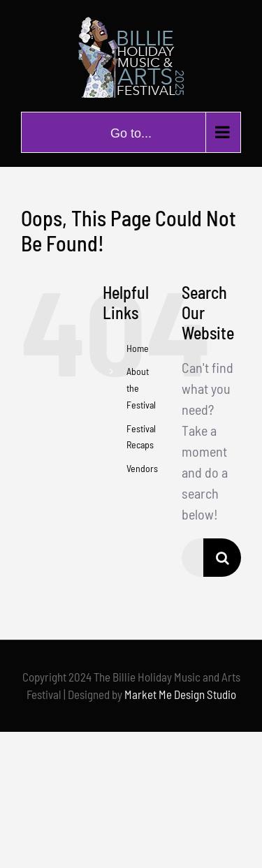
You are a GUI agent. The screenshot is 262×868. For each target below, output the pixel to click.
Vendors (142, 468)
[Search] (223, 558)
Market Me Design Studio (180, 694)
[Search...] (192, 558)
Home (138, 348)
